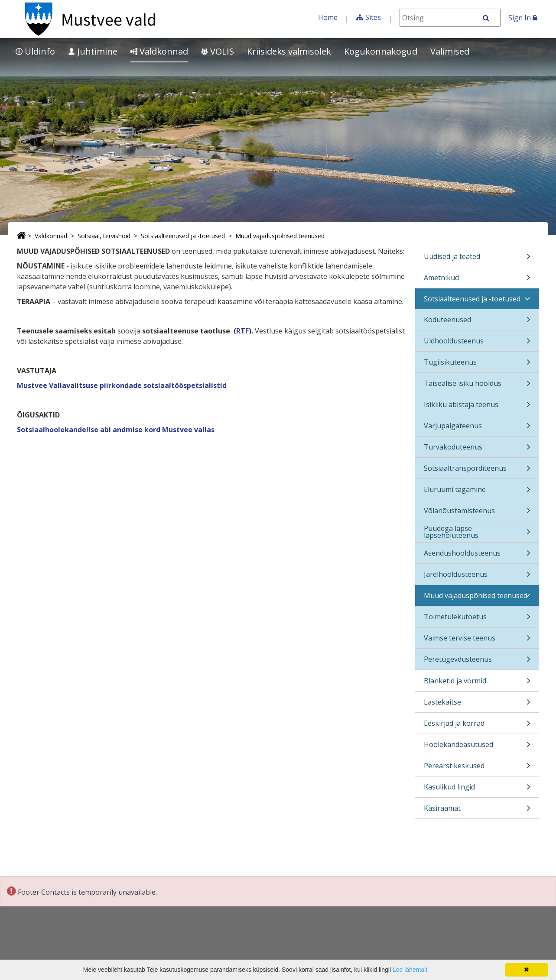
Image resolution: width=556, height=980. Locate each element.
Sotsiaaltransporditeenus (477, 471)
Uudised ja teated (477, 259)
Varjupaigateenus (477, 429)
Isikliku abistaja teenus (477, 407)
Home (328, 17)
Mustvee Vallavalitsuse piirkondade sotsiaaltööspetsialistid (122, 385)
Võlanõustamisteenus (477, 513)
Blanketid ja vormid (477, 684)
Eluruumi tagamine (477, 492)
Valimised (450, 51)
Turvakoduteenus (477, 450)
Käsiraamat (477, 811)
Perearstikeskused (477, 768)
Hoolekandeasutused (477, 747)
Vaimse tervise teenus (477, 641)
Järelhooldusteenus (477, 577)
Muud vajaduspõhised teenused (280, 236)
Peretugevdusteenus (477, 662)
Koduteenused (477, 322)
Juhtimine (93, 51)
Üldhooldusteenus (477, 344)
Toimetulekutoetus (477, 619)
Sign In (523, 18)
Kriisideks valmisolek (289, 51)
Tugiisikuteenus (477, 365)
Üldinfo (35, 51)
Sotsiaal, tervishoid (104, 236)
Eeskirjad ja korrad (477, 726)
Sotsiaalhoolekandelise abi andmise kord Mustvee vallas (116, 430)
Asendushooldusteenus (477, 556)
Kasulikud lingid (477, 790)
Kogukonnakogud (381, 51)
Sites (373, 17)
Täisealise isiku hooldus (477, 386)
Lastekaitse (477, 705)
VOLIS (218, 51)
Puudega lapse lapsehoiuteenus (477, 533)
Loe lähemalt (410, 970)
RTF (242, 331)
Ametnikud (477, 280)
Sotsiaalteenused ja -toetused (183, 236)
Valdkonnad (159, 51)
